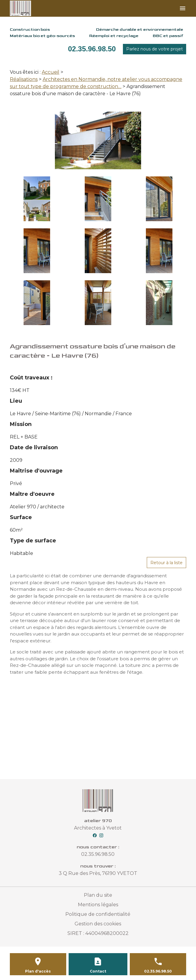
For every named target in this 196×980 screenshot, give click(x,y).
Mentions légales (98, 905)
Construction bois (30, 29)
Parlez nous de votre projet (155, 49)
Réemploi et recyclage (114, 36)
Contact (98, 971)
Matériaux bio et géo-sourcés (42, 36)
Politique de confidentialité (98, 914)
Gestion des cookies (98, 924)
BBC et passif (168, 36)
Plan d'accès (38, 971)
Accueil (51, 72)
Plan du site (98, 895)
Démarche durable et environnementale (140, 29)
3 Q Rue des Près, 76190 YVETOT (98, 873)
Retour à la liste (166, 563)
